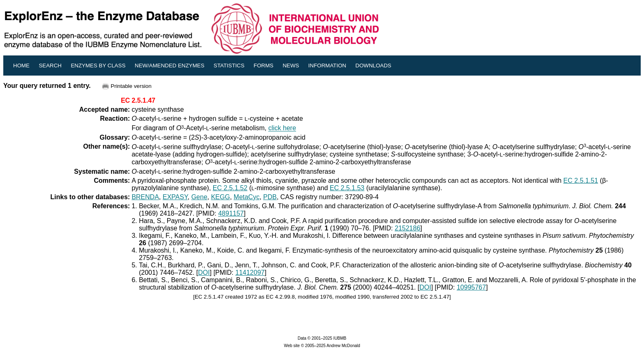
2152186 (407, 228)
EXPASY (175, 197)
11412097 (250, 273)
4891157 (231, 213)
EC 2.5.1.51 (581, 181)
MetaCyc (247, 197)
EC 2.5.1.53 (347, 188)
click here (282, 128)
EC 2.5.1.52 (230, 188)
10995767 (471, 287)
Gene (199, 197)
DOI (204, 273)
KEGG (221, 197)
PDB (270, 197)
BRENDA (145, 197)
